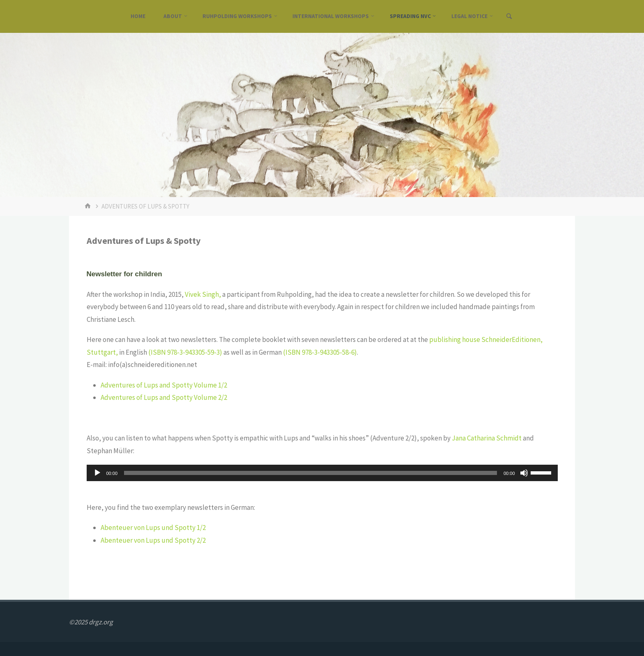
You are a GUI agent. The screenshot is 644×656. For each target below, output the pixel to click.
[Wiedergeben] (97, 473)
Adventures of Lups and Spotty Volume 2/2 (164, 397)
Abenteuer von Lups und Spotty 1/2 (153, 528)
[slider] (310, 473)
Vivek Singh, (203, 294)
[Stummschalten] (524, 473)
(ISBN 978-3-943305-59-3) (185, 352)
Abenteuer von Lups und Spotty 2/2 (153, 540)
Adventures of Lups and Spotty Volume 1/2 (164, 385)
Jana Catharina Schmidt (487, 438)
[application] (322, 473)
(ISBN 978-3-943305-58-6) (320, 352)
